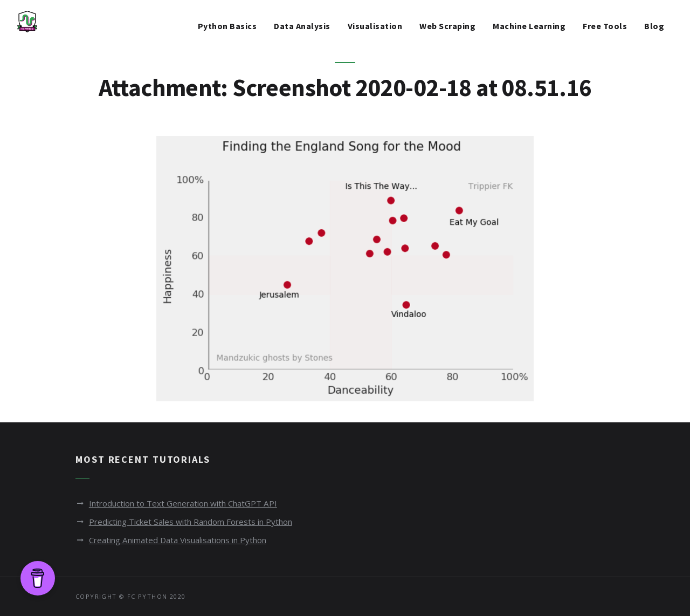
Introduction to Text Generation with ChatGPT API (191, 503)
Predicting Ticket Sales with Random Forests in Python (199, 522)
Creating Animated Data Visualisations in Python (187, 540)
